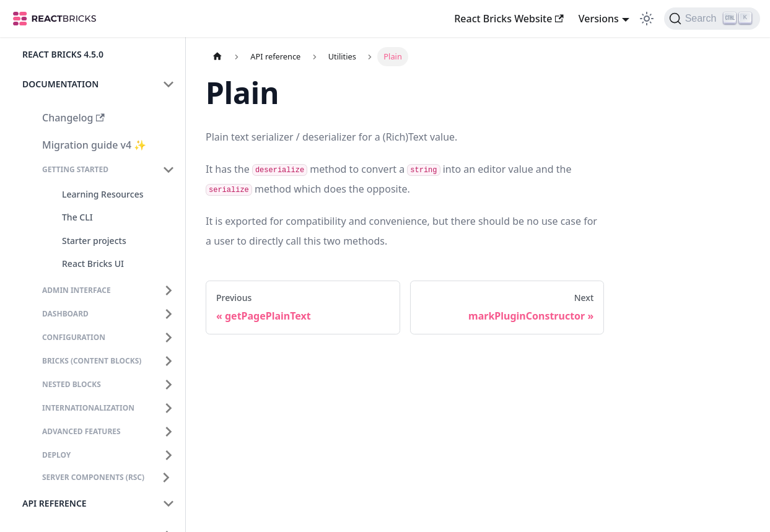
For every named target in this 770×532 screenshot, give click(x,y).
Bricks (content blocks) (92, 361)
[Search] (712, 19)
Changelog (73, 118)
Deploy (56, 455)
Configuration (74, 337)
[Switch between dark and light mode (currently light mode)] (647, 19)
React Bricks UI (93, 264)
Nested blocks (72, 384)
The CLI (77, 217)
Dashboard (65, 314)
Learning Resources (103, 194)
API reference (55, 503)
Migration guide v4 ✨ (94, 145)
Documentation (60, 84)
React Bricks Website (509, 19)
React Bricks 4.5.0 (63, 54)
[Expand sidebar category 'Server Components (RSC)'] (166, 477)
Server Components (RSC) (93, 477)
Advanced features (81, 431)
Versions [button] (599, 19)
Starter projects (94, 241)
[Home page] (217, 57)
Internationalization (88, 408)
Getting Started (75, 169)
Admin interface (77, 290)
